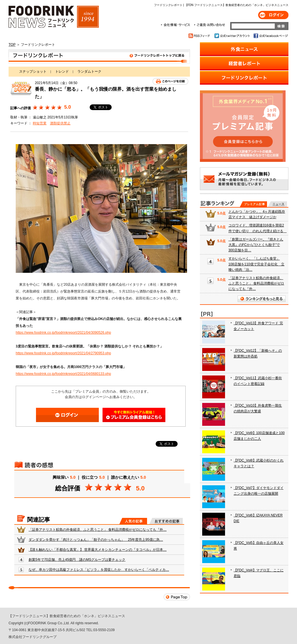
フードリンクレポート (99, 57)
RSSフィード (200, 36)
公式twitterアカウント (233, 36)
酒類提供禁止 (60, 123)
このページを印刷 (170, 81)
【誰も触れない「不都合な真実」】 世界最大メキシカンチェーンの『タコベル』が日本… (98, 550)
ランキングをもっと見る (262, 299)
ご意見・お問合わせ (209, 25)
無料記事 (277, 204)
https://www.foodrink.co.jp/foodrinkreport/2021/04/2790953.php (63, 353)
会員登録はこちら (134, 415)
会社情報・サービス (176, 25)
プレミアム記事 (253, 204)
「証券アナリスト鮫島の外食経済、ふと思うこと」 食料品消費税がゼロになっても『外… (98, 530)
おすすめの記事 (166, 521)
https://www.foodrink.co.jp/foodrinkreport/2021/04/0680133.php (63, 374)
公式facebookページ (270, 36)
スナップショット (33, 71)
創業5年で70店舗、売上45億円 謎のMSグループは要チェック (77, 560)
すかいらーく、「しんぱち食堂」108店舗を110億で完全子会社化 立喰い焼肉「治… (256, 264)
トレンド (62, 71)
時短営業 (40, 123)
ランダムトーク (89, 71)
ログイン (273, 15)
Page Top (177, 597)
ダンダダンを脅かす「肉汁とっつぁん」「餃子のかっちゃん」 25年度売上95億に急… (96, 540)
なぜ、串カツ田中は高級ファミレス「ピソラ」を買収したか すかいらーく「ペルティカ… (99, 570)
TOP (12, 45)
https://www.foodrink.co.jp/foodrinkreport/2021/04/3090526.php (63, 333)
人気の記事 (133, 521)
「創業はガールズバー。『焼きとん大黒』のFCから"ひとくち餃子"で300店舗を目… (256, 245)
